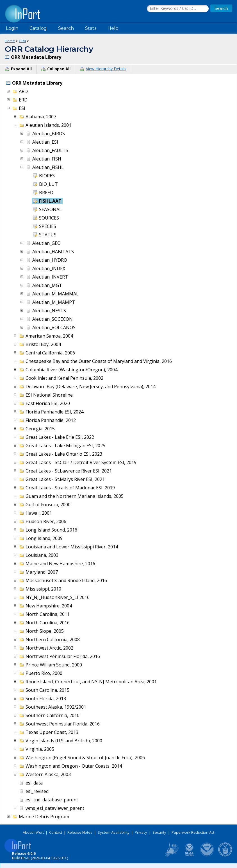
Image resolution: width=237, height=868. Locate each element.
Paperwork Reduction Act (193, 832)
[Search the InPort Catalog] (178, 9)
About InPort (33, 832)
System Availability (114, 832)
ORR (22, 41)
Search (66, 28)
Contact (56, 832)
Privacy (141, 832)
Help (113, 28)
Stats (91, 28)
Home (10, 41)
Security (159, 832)
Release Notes (80, 832)
